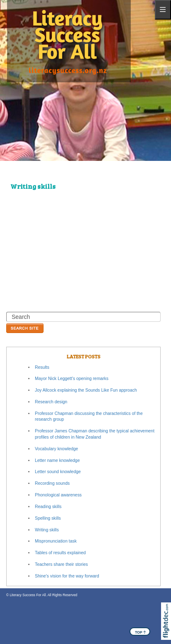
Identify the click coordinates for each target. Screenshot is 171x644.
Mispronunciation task (56, 541)
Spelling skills (48, 518)
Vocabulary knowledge (56, 449)
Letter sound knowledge (58, 472)
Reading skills (48, 507)
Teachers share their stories (61, 564)
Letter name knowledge (57, 460)
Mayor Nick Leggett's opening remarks (72, 379)
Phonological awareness (58, 495)
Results (42, 367)
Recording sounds (52, 483)
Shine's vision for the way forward (67, 576)
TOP (140, 632)
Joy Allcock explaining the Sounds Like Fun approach (86, 390)
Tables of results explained (60, 553)
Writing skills (47, 530)
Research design (51, 402)
